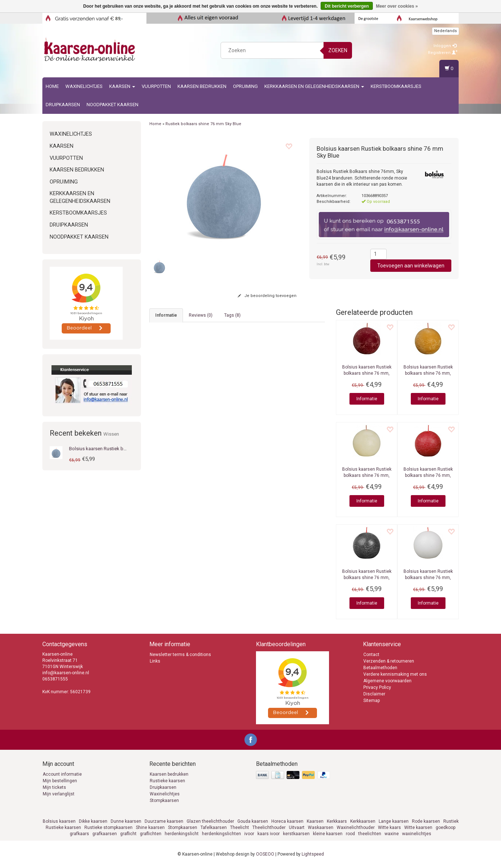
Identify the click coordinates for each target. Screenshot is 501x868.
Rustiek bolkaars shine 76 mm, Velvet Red (367, 373)
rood (350, 834)
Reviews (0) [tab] (201, 315)
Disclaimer (374, 694)
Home (52, 86)
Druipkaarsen (63, 105)
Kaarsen (122, 86)
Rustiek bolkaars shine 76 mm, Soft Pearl (367, 475)
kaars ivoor (269, 834)
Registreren (443, 53)
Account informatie (62, 774)
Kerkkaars (337, 821)
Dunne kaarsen (126, 821)
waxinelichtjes (417, 834)
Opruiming (245, 86)
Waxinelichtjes (84, 86)
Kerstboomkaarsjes (396, 86)
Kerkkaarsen (363, 821)
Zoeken (338, 50)
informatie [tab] (166, 315)
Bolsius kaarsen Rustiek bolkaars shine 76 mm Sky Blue (127, 449)
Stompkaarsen (164, 801)
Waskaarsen (321, 828)
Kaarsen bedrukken (169, 774)
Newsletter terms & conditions (180, 655)
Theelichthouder (269, 828)
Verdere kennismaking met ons (395, 674)
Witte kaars (389, 828)
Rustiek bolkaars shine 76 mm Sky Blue (203, 124)
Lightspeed (313, 854)
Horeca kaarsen (287, 821)
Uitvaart (297, 828)
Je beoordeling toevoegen (267, 296)
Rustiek (451, 821)
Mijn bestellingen (60, 781)
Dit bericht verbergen (347, 6)
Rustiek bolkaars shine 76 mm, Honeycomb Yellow (428, 373)
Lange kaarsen (394, 821)
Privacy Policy (377, 687)
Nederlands (445, 31)
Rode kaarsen (426, 821)
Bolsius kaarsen (59, 821)
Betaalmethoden (380, 668)
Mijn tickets (54, 787)
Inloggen (445, 46)
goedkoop (445, 828)
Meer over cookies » (397, 6)
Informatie (367, 399)
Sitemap (372, 701)
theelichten (370, 834)
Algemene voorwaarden (387, 681)
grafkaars (79, 834)
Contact (371, 655)
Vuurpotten (156, 86)
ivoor (249, 834)
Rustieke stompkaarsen (108, 828)
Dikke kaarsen (93, 821)
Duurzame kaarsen (164, 821)
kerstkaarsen (296, 834)
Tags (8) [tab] (232, 315)
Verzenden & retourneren (389, 661)
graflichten (151, 834)
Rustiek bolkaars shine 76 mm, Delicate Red (428, 475)
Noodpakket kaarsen (112, 105)
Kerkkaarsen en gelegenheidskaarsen (314, 86)
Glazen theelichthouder (210, 821)
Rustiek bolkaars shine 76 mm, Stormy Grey (367, 578)
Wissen (111, 434)
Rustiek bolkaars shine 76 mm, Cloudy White (428, 578)
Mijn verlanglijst (59, 794)
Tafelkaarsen (214, 828)
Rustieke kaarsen (167, 781)
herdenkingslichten (221, 834)
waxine (392, 834)
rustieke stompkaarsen (287, 351)
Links (155, 661)
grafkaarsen (105, 834)
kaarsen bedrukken (202, 86)
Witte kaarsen (418, 828)
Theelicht (240, 828)
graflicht (128, 834)
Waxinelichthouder (356, 828)
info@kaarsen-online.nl (66, 673)
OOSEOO (265, 854)
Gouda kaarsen (253, 821)
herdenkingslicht (182, 834)
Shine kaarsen (150, 828)
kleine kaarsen (328, 834)
